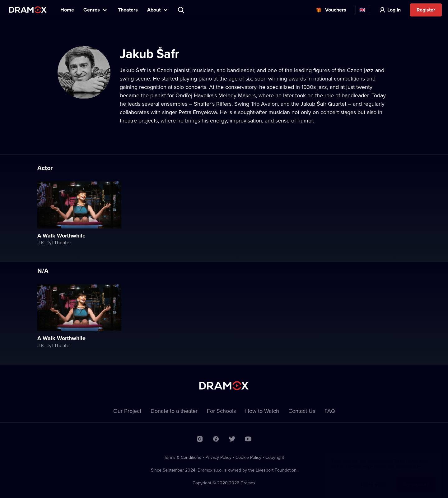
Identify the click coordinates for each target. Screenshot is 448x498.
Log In (394, 10)
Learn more (373, 478)
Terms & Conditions (183, 457)
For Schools (221, 411)
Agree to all (416, 478)
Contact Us (302, 411)
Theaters (128, 10)
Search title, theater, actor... (182, 10)
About (154, 10)
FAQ (330, 411)
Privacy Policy (218, 457)
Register (426, 10)
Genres (92, 10)
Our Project (127, 411)
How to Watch (262, 411)
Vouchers (336, 10)
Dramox (28, 10)
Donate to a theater (174, 411)
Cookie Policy (248, 457)
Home (67, 10)
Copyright (275, 457)
